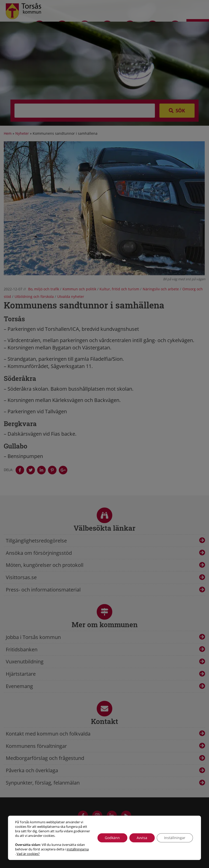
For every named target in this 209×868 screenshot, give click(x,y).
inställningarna (78, 849)
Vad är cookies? (28, 854)
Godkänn (112, 838)
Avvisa (142, 838)
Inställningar (175, 838)
